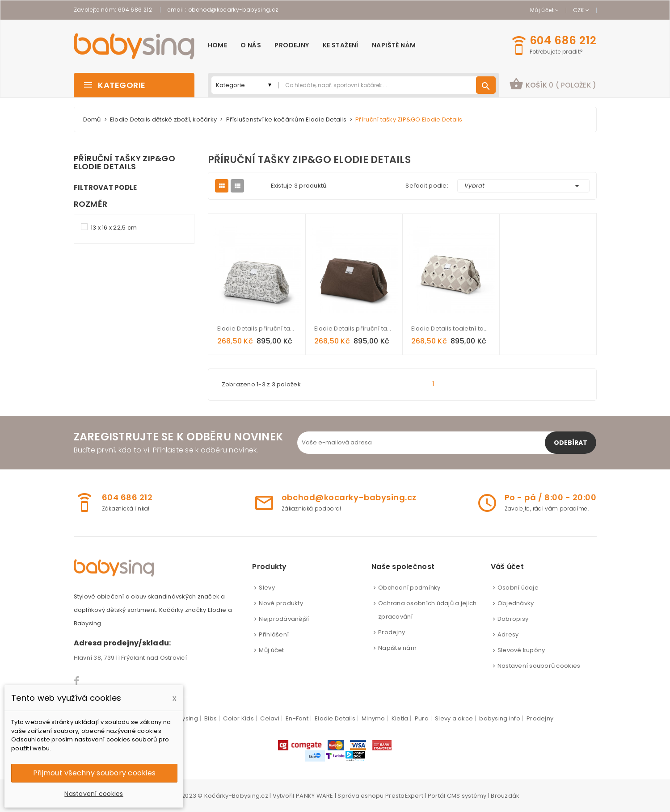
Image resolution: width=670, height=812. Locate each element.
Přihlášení (274, 634)
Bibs (211, 718)
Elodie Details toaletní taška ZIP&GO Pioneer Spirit (451, 329)
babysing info (499, 718)
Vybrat (523, 186)
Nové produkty (281, 603)
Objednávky (516, 603)
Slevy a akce (454, 718)
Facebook (77, 681)
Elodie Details (335, 718)
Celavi (270, 718)
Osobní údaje (518, 588)
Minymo (373, 718)
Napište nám (397, 648)
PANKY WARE (315, 796)
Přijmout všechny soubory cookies (94, 773)
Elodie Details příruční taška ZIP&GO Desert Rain (257, 329)
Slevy (267, 588)
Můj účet (271, 650)
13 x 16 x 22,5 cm (114, 228)
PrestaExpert (404, 796)
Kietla (400, 718)
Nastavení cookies (94, 794)
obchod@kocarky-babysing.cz (233, 10)
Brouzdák (505, 796)
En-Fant (297, 718)
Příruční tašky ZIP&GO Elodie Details (124, 163)
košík (553, 84)
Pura (422, 718)
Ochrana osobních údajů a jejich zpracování (427, 610)
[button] (553, 85)
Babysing (184, 718)
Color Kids (238, 718)
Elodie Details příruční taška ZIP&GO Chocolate (354, 329)
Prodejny (392, 632)
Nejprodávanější (284, 619)
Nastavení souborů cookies (539, 666)
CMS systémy (467, 796)
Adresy (508, 634)
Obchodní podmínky (409, 588)
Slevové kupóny (521, 650)
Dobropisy (513, 619)
